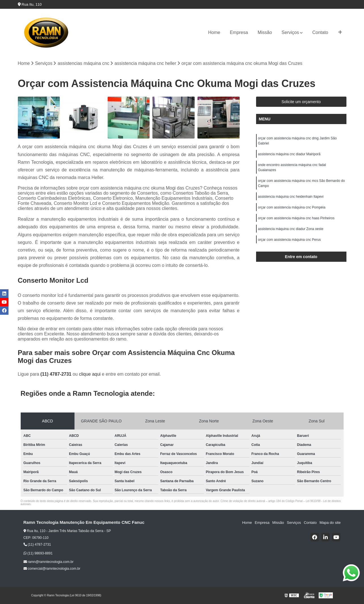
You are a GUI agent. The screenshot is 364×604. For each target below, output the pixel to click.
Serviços (290, 32)
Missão (265, 32)
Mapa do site (330, 523)
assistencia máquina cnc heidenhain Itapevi (291, 197)
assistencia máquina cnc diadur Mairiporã (289, 154)
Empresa (239, 32)
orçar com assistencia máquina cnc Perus (290, 240)
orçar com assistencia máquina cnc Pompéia (292, 207)
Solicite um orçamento (301, 102)
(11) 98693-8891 (38, 553)
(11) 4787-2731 (57, 374)
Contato (320, 32)
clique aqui (90, 374)
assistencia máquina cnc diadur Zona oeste (291, 229)
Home (214, 32)
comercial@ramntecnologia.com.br (52, 569)
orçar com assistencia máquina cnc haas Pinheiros (296, 218)
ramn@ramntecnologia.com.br (49, 562)
